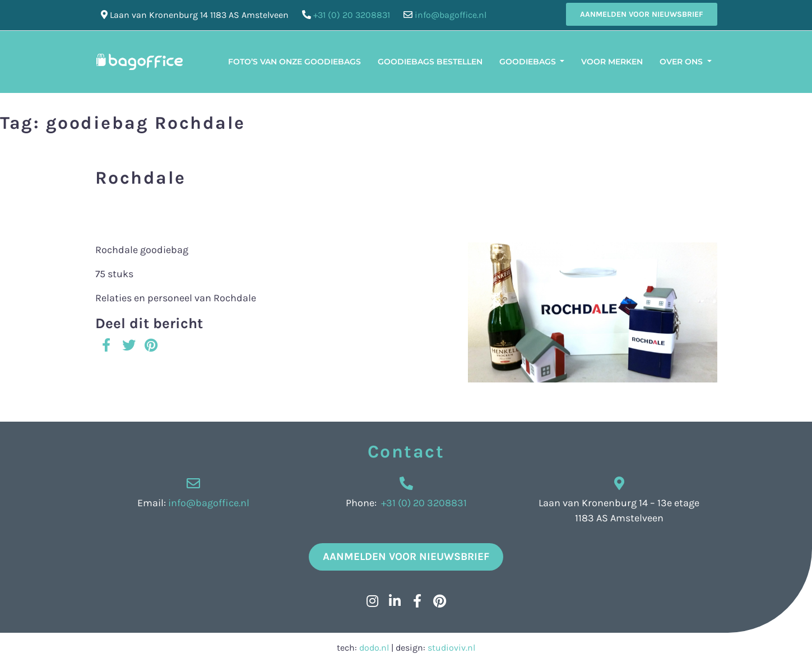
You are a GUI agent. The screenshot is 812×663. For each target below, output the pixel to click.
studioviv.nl (451, 648)
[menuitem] (729, 55)
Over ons (682, 62)
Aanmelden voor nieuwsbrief (642, 14)
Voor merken (612, 62)
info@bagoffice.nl (451, 15)
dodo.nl (374, 648)
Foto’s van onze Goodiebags (294, 62)
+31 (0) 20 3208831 (352, 15)
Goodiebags (529, 62)
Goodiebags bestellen (430, 62)
